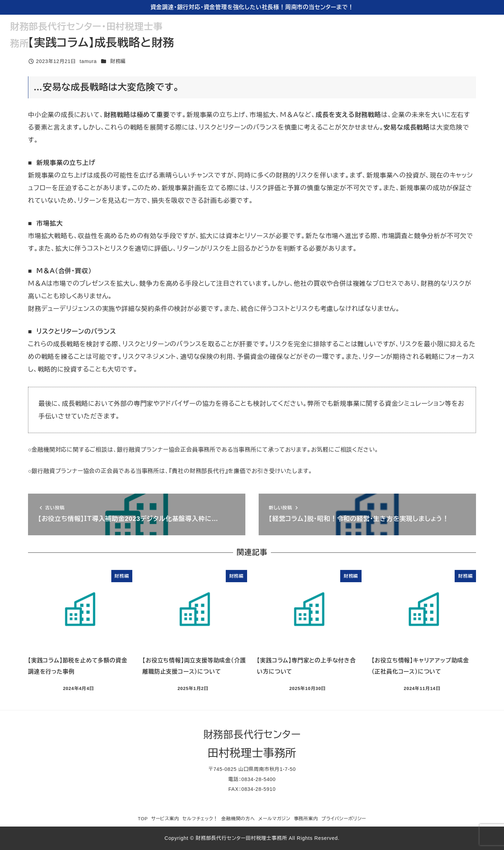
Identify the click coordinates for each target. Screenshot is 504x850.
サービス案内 (165, 819)
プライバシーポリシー (344, 819)
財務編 (118, 61)
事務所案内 (306, 819)
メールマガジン (274, 819)
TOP (143, 819)
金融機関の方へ (238, 819)
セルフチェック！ (200, 819)
